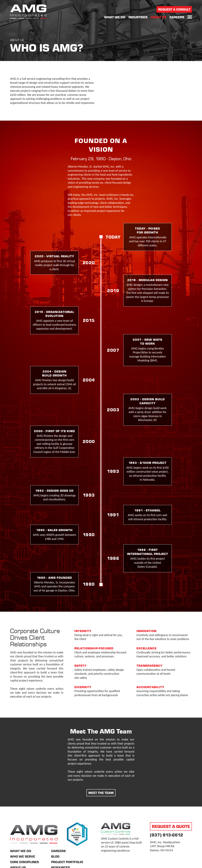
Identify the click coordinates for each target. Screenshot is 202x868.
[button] (190, 17)
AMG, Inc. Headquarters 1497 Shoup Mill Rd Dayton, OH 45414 (165, 846)
